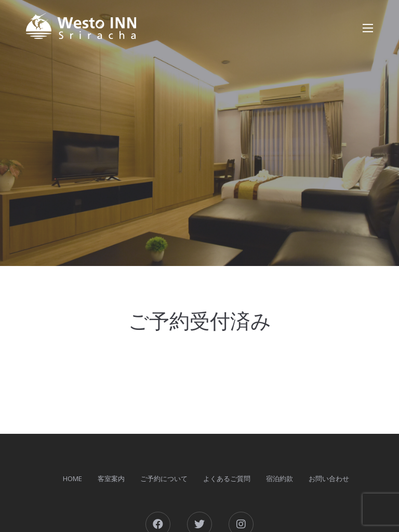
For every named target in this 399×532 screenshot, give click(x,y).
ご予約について (164, 478)
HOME (72, 478)
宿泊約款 (280, 478)
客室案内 (111, 478)
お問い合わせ (329, 478)
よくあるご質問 (227, 478)
